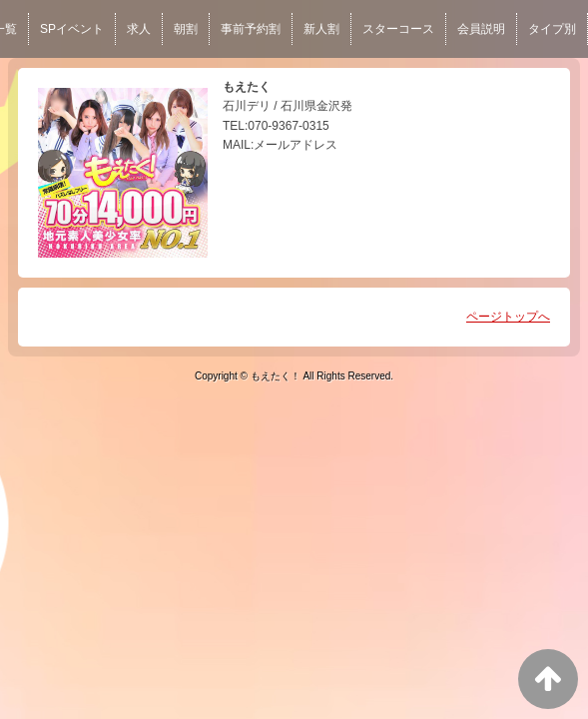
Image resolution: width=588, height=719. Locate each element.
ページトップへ (508, 317)
